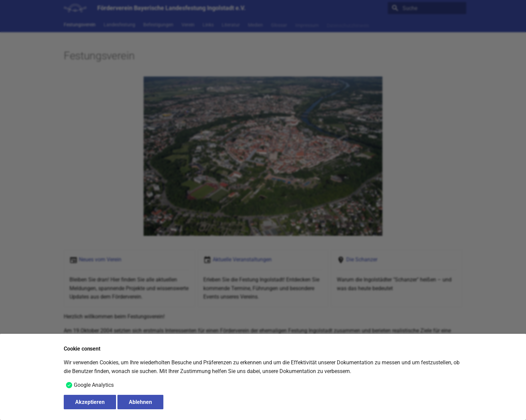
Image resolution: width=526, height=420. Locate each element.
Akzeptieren (90, 402)
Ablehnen (140, 402)
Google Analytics (94, 385)
